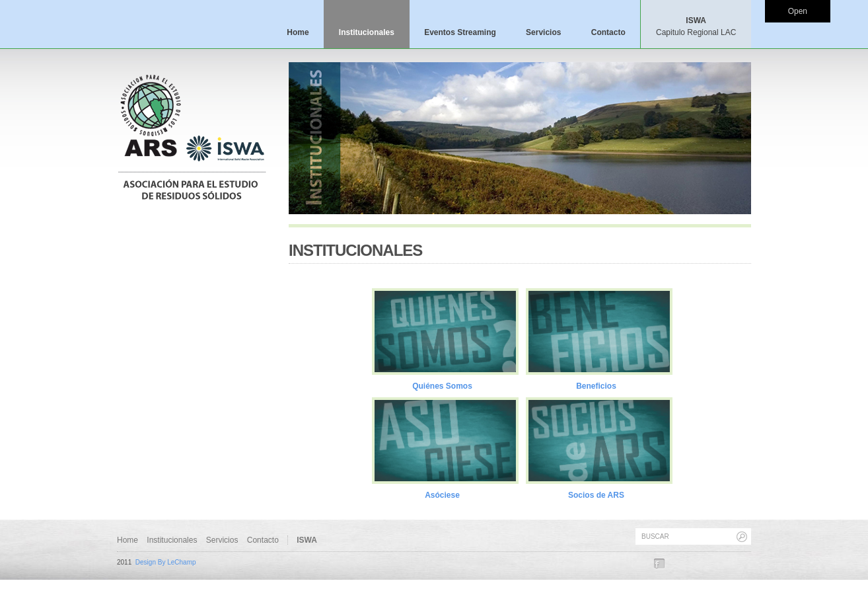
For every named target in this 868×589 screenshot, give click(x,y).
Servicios (543, 32)
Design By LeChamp (166, 562)
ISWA (696, 26)
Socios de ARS (596, 495)
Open (798, 11)
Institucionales (367, 32)
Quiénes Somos (442, 386)
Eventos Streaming (460, 32)
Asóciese (442, 495)
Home (298, 32)
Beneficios (596, 386)
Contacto (608, 32)
